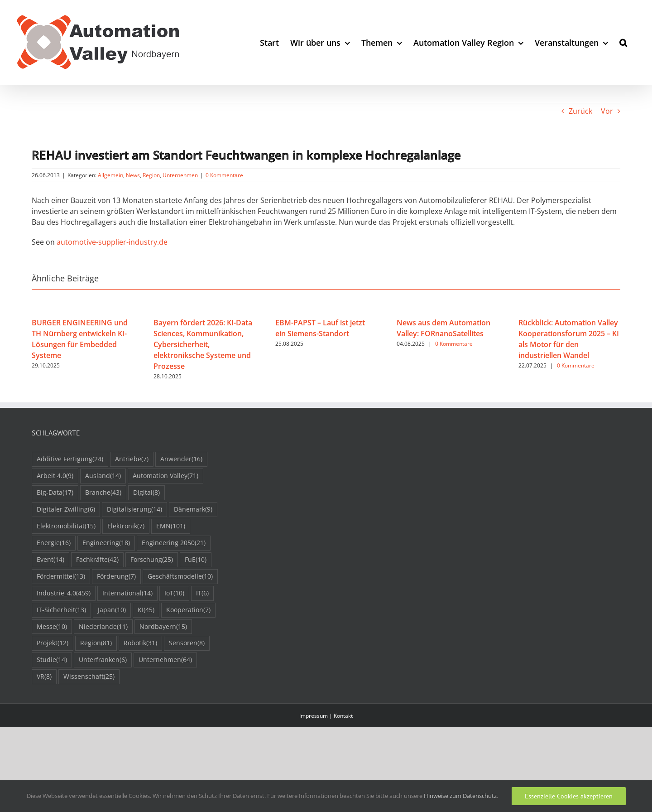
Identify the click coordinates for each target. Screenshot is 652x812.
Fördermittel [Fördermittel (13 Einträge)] (61, 577)
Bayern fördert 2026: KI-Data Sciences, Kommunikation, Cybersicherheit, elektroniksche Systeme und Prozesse (203, 344)
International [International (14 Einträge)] (127, 593)
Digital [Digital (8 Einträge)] (146, 493)
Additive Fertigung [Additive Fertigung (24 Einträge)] (70, 459)
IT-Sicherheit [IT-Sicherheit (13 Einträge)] (61, 610)
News (133, 175)
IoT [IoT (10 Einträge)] (174, 593)
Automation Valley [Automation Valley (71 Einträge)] (165, 476)
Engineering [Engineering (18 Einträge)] (106, 543)
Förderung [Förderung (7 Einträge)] (116, 577)
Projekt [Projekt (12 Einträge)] (53, 643)
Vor (607, 111)
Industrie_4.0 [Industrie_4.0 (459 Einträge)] (64, 593)
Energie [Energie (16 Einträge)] (54, 543)
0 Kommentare (224, 175)
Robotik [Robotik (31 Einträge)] (140, 643)
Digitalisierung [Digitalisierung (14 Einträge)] (134, 510)
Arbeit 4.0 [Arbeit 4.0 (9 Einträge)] (55, 476)
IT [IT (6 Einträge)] (202, 593)
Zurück (580, 111)
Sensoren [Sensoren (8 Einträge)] (187, 643)
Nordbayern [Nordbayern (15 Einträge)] (163, 627)
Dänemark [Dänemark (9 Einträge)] (193, 510)
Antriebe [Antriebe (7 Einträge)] (132, 459)
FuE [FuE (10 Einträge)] (196, 560)
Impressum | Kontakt (326, 716)
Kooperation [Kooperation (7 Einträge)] (188, 610)
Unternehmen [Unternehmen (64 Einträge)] (165, 660)
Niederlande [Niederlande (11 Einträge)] (103, 627)
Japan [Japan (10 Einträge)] (112, 610)
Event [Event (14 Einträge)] (50, 560)
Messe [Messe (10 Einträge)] (52, 627)
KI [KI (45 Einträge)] (146, 610)
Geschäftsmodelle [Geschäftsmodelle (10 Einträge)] (180, 577)
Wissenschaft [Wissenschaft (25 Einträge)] (89, 677)
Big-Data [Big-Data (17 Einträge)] (55, 493)
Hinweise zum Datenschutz (460, 796)
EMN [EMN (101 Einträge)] (171, 526)
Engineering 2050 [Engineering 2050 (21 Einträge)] (174, 543)
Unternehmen (180, 175)
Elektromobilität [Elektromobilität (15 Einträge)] (66, 526)
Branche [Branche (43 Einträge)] (103, 493)
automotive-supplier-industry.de (112, 242)
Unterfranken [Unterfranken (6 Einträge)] (103, 660)
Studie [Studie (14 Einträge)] (52, 660)
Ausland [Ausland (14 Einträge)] (103, 476)
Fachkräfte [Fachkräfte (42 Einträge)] (97, 560)
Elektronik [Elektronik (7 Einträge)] (126, 526)
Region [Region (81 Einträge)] (96, 643)
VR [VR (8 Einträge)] (44, 677)
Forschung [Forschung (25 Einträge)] (152, 560)
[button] (623, 42)
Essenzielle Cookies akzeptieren (569, 796)
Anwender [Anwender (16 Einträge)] (181, 459)
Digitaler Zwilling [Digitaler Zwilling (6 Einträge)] (66, 510)
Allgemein (110, 175)
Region (151, 175)
